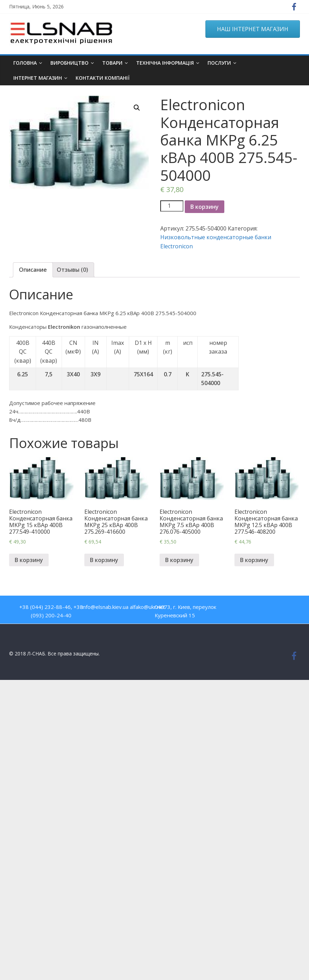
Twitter (268, 608)
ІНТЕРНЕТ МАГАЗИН (38, 78)
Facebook (237, 608)
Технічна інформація (165, 63)
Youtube (252, 608)
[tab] (33, 270)
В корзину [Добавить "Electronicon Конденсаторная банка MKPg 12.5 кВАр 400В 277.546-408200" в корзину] (254, 560)
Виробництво (69, 63)
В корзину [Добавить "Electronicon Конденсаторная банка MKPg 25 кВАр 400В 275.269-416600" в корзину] (104, 560)
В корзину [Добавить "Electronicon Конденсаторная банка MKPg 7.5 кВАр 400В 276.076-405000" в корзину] (179, 560)
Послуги (219, 63)
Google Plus (283, 608)
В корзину (205, 207)
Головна (25, 63)
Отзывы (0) (72, 270)
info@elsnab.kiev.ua (105, 607)
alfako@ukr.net (148, 607)
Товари (112, 63)
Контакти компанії (103, 78)
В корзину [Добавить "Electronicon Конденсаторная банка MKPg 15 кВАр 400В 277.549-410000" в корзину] (29, 560)
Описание (33, 270)
